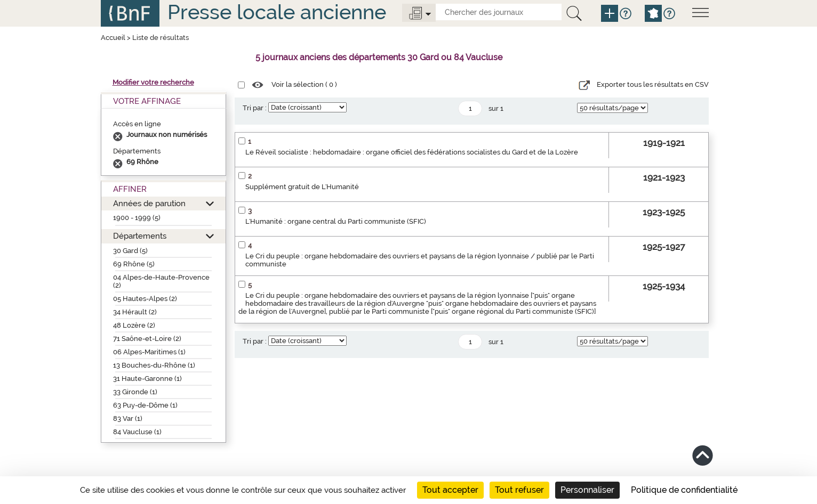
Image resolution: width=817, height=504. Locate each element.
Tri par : (255, 108)
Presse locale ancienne (277, 12)
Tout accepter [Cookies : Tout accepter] (450, 490)
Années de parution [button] (149, 203)
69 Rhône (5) (134, 264)
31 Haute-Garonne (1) (147, 379)
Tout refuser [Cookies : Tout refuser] (519, 490)
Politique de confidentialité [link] (684, 490)
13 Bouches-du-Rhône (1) (154, 365)
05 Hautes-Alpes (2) (145, 299)
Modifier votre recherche (153, 82)
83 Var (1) (128, 418)
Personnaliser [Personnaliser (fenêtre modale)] (587, 490)
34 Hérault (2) (135, 312)
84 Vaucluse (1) (137, 432)
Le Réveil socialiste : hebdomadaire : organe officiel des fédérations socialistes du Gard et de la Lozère (412, 152)
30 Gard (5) (130, 251)
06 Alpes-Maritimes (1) (149, 352)
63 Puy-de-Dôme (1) (145, 405)
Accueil (113, 38)
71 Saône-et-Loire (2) (147, 339)
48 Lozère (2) (134, 325)
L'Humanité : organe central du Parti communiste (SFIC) (336, 221)
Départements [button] (140, 236)
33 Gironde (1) (135, 392)
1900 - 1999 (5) (137, 218)
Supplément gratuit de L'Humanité (302, 187)
